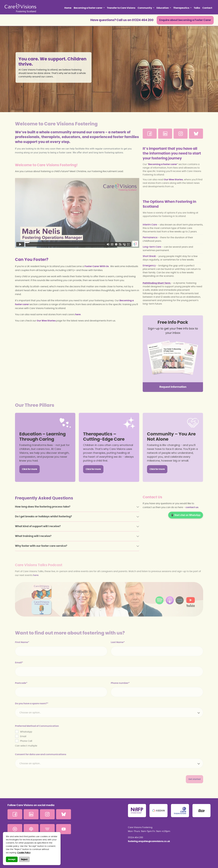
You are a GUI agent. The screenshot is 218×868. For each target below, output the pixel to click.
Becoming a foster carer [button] (88, 8)
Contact (207, 8)
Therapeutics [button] (181, 8)
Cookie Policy (24, 853)
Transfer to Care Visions (121, 8)
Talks (197, 8)
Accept (12, 859)
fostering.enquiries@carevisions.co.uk (149, 841)
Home (68, 8)
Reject (24, 859)
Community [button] (145, 8)
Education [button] (163, 8)
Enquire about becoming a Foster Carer (185, 20)
